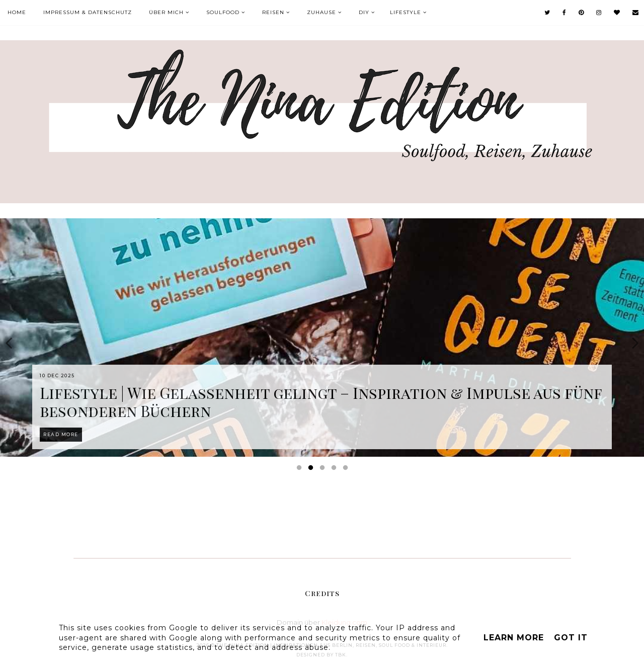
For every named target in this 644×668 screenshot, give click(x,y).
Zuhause (321, 12)
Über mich (166, 12)
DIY (364, 12)
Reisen (273, 12)
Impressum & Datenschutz (88, 12)
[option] (322, 338)
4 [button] (336, 470)
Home (17, 12)
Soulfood (223, 12)
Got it (571, 638)
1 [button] (301, 470)
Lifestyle (406, 12)
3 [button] (324, 470)
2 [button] (312, 470)
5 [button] (347, 470)
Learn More (514, 638)
